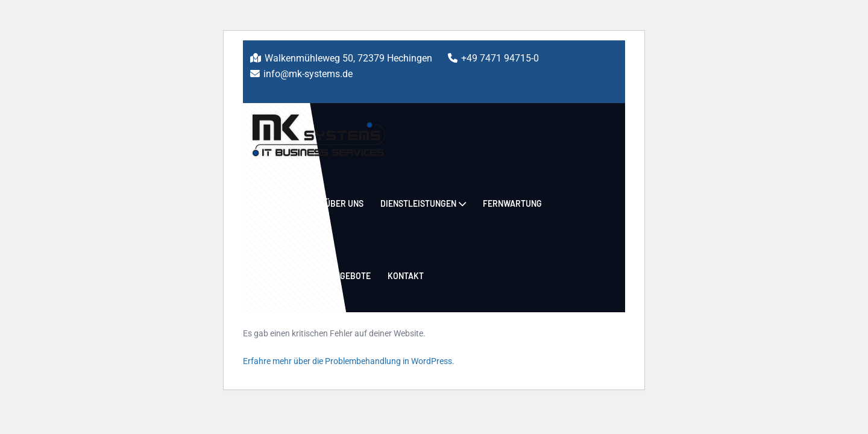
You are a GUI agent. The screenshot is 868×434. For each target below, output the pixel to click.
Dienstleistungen (418, 203)
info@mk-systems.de (308, 74)
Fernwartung (512, 203)
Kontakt (406, 276)
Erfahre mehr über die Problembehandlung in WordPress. (349, 361)
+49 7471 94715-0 (500, 58)
